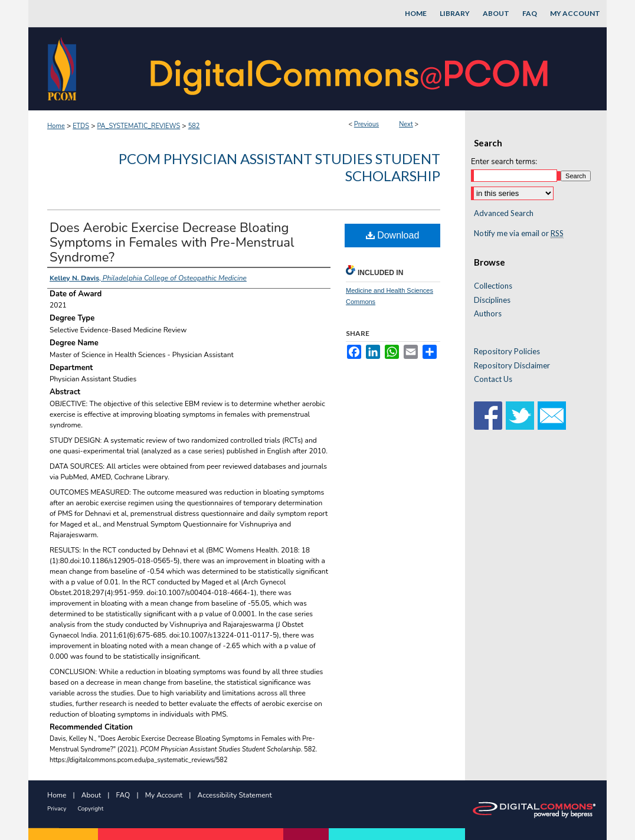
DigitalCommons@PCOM (351, 69)
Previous (366, 124)
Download (393, 235)
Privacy (57, 809)
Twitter (520, 416)
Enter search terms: (504, 162)
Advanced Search (504, 213)
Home (56, 126)
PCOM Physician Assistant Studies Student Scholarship (279, 167)
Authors (488, 314)
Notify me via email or (519, 234)
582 (194, 126)
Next (406, 124)
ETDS (81, 126)
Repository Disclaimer (512, 366)
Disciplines (492, 300)
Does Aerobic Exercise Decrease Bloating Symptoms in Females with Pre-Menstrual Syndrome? (172, 243)
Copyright (90, 809)
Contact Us (493, 379)
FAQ (123, 795)
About (91, 795)
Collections (493, 286)
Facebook (488, 416)
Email (552, 416)
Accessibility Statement (235, 795)
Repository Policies (507, 352)
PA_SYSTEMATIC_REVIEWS (138, 126)
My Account (164, 795)
